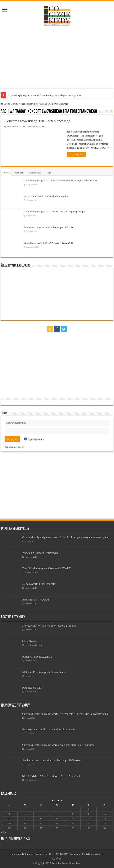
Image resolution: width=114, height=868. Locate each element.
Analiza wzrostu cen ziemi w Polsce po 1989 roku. (49, 227)
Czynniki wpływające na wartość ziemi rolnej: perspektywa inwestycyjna (44, 95)
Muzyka (36, 127)
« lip (3, 832)
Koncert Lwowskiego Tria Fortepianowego (37, 121)
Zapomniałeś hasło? (15, 447)
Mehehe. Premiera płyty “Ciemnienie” (45, 672)
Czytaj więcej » (76, 155)
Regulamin (75, 854)
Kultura (29, 127)
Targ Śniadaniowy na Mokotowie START (46, 568)
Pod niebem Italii (32, 688)
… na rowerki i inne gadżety (39, 584)
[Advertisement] (57, 58)
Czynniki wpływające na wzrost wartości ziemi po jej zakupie (54, 211)
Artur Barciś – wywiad (36, 599)
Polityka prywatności (93, 854)
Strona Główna (10, 104)
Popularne (19, 173)
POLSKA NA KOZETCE (37, 657)
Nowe (7, 173)
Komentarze (35, 173)
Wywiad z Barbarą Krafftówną (40, 553)
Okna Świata (30, 641)
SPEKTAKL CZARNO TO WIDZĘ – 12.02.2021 (48, 243)
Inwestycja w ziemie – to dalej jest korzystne (46, 196)
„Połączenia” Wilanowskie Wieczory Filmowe (49, 625)
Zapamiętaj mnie (34, 439)
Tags (48, 173)
